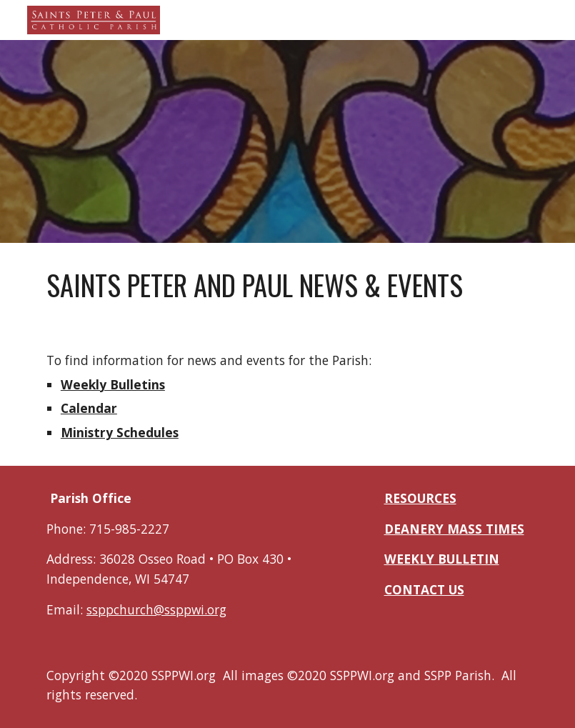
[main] (287, 285)
